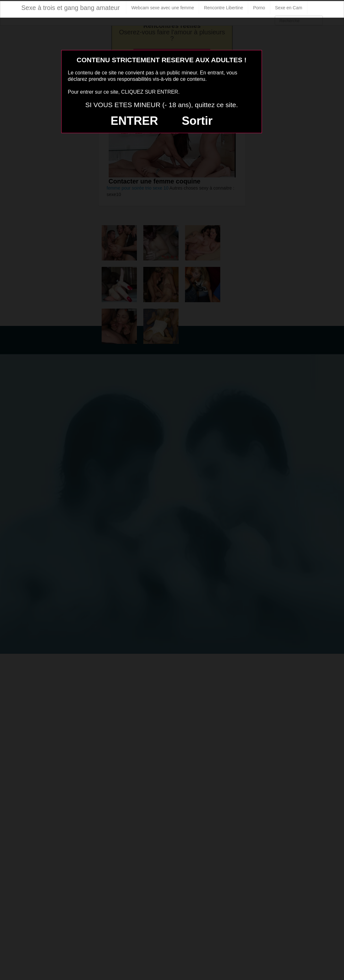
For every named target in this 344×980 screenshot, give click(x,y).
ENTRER (134, 121)
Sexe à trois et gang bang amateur (71, 8)
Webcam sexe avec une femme (163, 8)
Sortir (197, 121)
